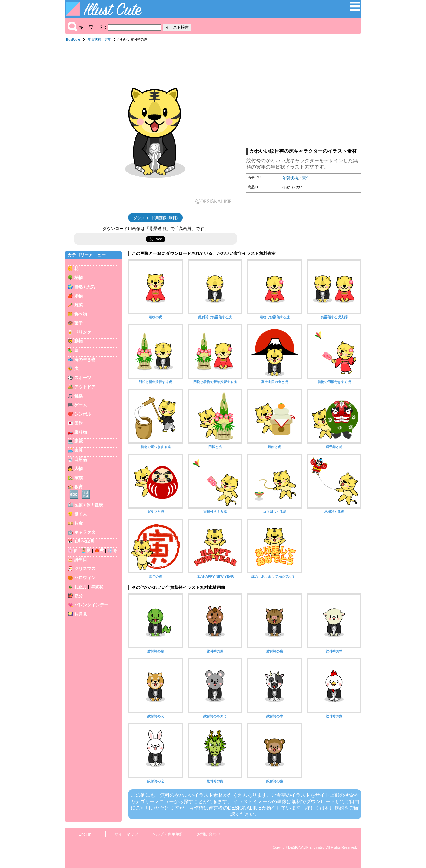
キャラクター (87, 532)
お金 (78, 523)
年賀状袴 (95, 39)
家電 (78, 441)
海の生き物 (85, 359)
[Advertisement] (304, 97)
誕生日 (81, 559)
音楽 (78, 396)
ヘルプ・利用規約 (168, 834)
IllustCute (73, 39)
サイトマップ (126, 834)
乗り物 (81, 432)
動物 (78, 341)
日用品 (81, 459)
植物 (78, 278)
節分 (78, 596)
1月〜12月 (84, 541)
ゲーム (81, 405)
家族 (78, 478)
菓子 (78, 323)
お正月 (81, 587)
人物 (78, 469)
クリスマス (85, 569)
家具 (78, 450)
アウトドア (85, 387)
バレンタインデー (91, 605)
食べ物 (81, 314)
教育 (78, 487)
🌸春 (72, 550)
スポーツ (83, 378)
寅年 (108, 39)
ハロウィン (85, 578)
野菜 (78, 305)
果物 (78, 296)
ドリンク (83, 332)
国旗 (78, 423)
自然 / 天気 (85, 287)
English (85, 834)
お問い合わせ (209, 834)
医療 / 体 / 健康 (88, 505)
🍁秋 (99, 550)
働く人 (81, 514)
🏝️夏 (86, 550)
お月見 (81, 614)
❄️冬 (112, 550)
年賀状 (97, 587)
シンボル (83, 414)
